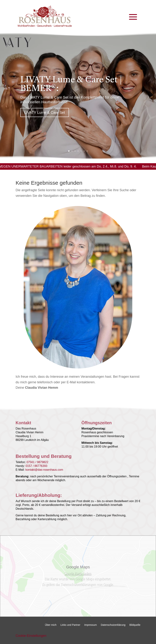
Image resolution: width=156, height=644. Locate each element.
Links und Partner (70, 625)
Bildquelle (135, 625)
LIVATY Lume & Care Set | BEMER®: (71, 88)
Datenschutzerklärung (113, 625)
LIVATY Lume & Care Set (45, 116)
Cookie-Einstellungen (31, 636)
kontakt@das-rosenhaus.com (44, 470)
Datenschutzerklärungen (79, 585)
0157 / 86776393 (36, 466)
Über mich (51, 625)
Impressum (91, 625)
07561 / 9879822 (37, 462)
